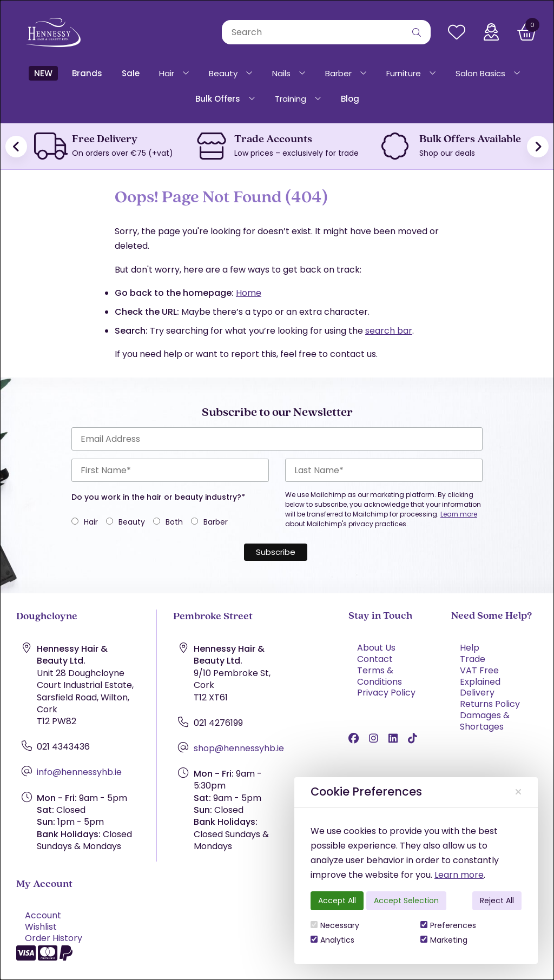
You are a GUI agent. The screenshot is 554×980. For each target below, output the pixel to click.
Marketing (444, 940)
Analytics (332, 940)
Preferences (448, 925)
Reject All (497, 900)
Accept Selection (406, 900)
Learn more (459, 875)
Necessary (335, 925)
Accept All (337, 900)
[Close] (518, 792)
